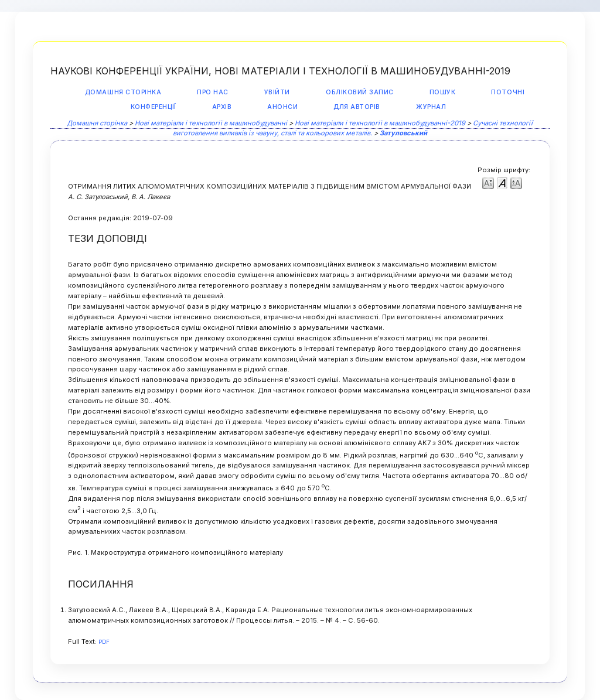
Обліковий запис (360, 92)
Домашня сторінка (123, 92)
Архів (222, 107)
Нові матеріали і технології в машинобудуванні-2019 (380, 123)
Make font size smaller (488, 182)
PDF (104, 642)
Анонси (282, 107)
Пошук (443, 92)
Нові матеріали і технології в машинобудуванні (211, 123)
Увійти (277, 92)
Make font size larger (516, 182)
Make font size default (502, 182)
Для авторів (357, 107)
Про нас (213, 92)
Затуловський (403, 133)
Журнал (431, 107)
